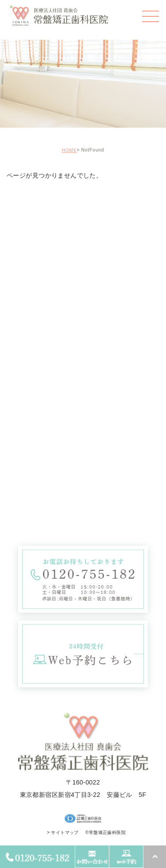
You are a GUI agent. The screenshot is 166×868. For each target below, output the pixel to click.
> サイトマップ (63, 832)
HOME (69, 150)
